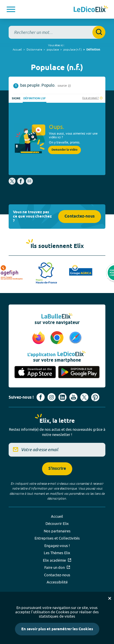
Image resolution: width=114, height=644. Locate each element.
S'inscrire (57, 469)
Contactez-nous (80, 217)
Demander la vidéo (64, 150)
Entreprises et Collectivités (57, 538)
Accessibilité (57, 582)
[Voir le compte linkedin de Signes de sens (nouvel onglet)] (62, 397)
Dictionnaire (34, 49)
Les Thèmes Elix (57, 553)
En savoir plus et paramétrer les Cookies (57, 629)
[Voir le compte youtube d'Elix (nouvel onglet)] (73, 397)
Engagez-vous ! (57, 546)
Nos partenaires (57, 531)
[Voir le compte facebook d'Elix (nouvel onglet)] (41, 397)
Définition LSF (35, 98)
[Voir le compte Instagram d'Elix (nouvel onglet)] (52, 397)
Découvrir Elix (57, 523)
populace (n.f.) (73, 49)
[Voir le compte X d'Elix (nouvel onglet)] (84, 397)
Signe (16, 98)
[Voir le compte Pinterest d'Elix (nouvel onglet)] (95, 397)
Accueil (17, 49)
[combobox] (57, 32)
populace (53, 49)
